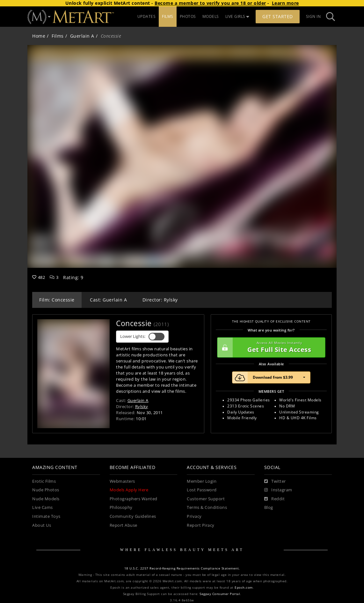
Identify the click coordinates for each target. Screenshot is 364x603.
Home (39, 36)
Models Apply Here (129, 490)
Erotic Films (44, 481)
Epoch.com (244, 588)
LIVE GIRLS (237, 16)
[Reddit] (275, 499)
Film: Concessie (57, 300)
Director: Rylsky (160, 300)
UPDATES (147, 16)
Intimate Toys (46, 516)
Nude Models (46, 499)
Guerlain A (82, 36)
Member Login (202, 481)
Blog (269, 507)
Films (58, 36)
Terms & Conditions (207, 507)
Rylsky (142, 406)
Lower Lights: (142, 337)
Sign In (313, 16)
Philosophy (121, 507)
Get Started (278, 16)
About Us (42, 525)
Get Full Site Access (270, 347)
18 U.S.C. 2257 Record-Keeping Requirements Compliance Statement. (182, 568)
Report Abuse (124, 525)
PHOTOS (188, 16)
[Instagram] (278, 490)
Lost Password (202, 490)
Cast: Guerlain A (108, 300)
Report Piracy (201, 525)
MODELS (211, 16)
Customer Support (206, 499)
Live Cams (43, 507)
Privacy (194, 516)
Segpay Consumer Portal (220, 594)
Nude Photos (46, 490)
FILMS (168, 16)
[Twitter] (275, 481)
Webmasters (122, 481)
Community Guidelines (133, 516)
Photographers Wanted (134, 499)
